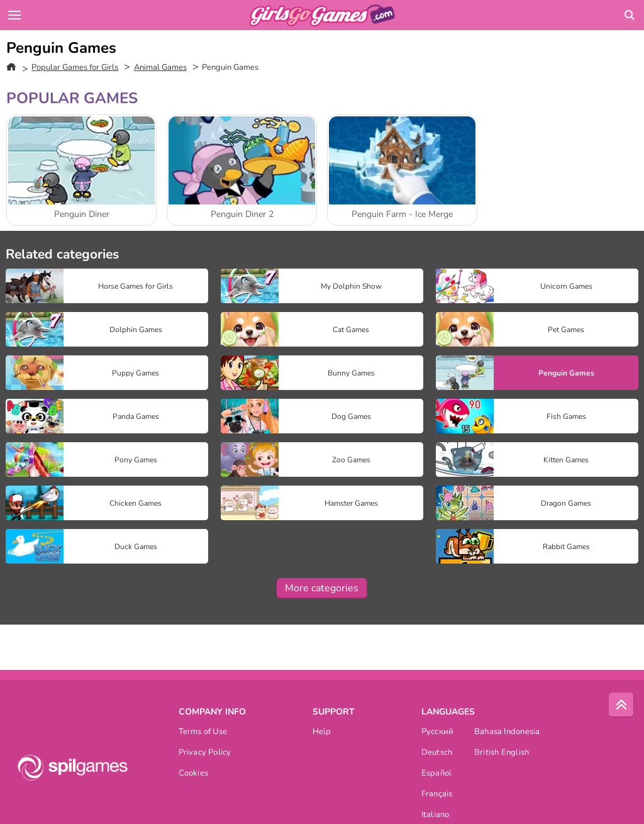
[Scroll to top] (621, 705)
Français (437, 795)
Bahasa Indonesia (507, 732)
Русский (438, 732)
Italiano (436, 816)
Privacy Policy (205, 753)
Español (437, 774)
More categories (322, 588)
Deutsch (437, 753)
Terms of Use (203, 732)
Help (322, 732)
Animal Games (160, 67)
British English (502, 753)
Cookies (194, 774)
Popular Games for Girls (75, 67)
